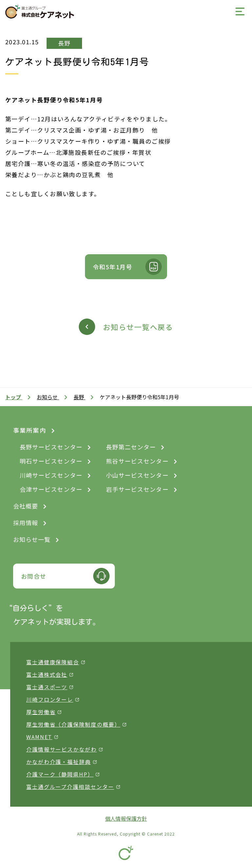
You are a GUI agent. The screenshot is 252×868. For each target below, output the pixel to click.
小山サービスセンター (137, 475)
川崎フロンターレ (50, 699)
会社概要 (26, 506)
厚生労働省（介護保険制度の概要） (73, 724)
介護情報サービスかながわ (62, 749)
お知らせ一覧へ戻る (138, 327)
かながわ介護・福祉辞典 (59, 762)
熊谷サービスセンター (137, 461)
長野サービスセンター (51, 447)
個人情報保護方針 (126, 818)
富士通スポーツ (47, 687)
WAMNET (39, 737)
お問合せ (34, 576)
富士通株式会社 (47, 674)
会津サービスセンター (51, 489)
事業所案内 (30, 430)
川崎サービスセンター (51, 475)
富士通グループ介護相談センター (70, 787)
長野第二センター (131, 447)
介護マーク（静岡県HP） (60, 774)
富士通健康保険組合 (53, 662)
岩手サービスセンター (137, 489)
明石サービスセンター (51, 461)
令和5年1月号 (113, 267)
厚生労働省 (41, 712)
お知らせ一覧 (32, 539)
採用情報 (26, 523)
